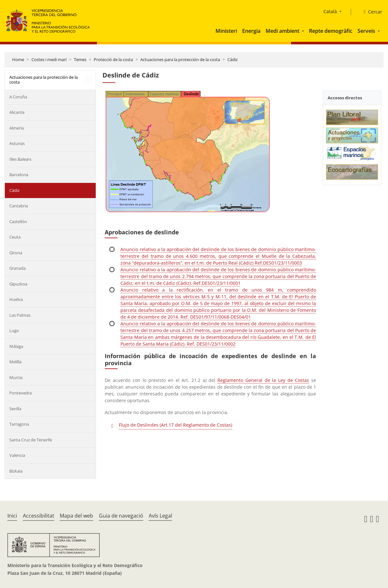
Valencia (17, 455)
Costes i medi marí (49, 59)
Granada (18, 268)
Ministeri (226, 31)
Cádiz (233, 59)
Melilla (15, 362)
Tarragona (19, 424)
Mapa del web (76, 516)
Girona (16, 253)
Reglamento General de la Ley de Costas (263, 380)
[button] (304, 31)
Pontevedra (21, 393)
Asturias (17, 143)
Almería (17, 128)
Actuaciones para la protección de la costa (180, 59)
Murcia (16, 377)
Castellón (18, 222)
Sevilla (15, 409)
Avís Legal (160, 516)
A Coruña (18, 97)
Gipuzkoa (18, 284)
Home (18, 59)
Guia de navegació (121, 516)
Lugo (14, 330)
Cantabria (19, 206)
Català (330, 11)
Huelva (16, 299)
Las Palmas (20, 315)
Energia (251, 31)
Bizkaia (16, 471)
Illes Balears (20, 159)
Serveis (366, 31)
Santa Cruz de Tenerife (31, 440)
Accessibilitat (39, 516)
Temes (80, 59)
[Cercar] (370, 12)
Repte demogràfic (331, 31)
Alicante (17, 112)
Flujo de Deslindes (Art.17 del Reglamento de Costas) (176, 425)
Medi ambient (282, 31)
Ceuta (15, 237)
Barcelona (19, 175)
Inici (12, 516)
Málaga (16, 346)
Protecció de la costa (113, 59)
